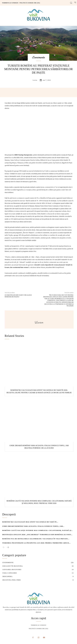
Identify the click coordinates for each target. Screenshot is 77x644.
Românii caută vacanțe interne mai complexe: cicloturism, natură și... (38, 530)
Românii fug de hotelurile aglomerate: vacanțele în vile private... (36, 539)
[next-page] (8, 547)
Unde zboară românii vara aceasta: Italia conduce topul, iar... (33, 526)
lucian (35, 80)
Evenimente (38, 58)
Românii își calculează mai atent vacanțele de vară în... (30, 522)
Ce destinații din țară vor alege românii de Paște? (18, 296)
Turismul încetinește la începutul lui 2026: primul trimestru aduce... (36, 543)
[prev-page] (4, 547)
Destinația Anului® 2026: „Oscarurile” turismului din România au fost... (37, 534)
